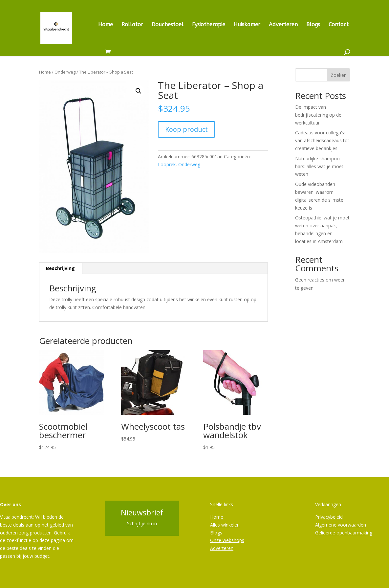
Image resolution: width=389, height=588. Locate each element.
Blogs (313, 25)
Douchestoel (168, 25)
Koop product (186, 129)
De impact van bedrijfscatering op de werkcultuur (318, 115)
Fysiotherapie (209, 25)
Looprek (167, 164)
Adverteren (283, 25)
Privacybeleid (329, 517)
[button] (139, 91)
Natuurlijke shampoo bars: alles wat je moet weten (319, 166)
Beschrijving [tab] (60, 268)
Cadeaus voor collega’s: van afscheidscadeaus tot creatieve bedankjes (322, 140)
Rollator (132, 25)
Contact (339, 25)
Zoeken (339, 75)
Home (106, 25)
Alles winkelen (225, 525)
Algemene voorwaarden (341, 525)
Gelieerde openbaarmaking (344, 533)
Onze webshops (227, 540)
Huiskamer (247, 25)
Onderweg (65, 72)
